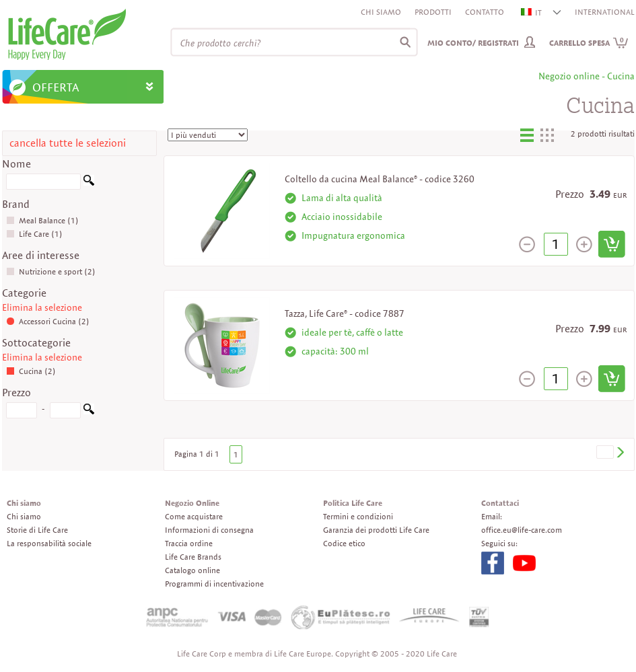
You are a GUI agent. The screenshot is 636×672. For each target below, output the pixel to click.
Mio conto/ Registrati (473, 43)
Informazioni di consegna (209, 530)
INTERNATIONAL (605, 12)
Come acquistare (194, 516)
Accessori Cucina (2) (48, 321)
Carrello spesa (589, 43)
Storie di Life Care (37, 530)
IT (532, 12)
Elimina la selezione (42, 307)
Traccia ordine (189, 543)
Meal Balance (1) (42, 220)
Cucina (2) (31, 371)
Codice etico (344, 543)
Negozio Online (192, 503)
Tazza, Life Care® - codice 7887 (345, 313)
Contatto (485, 12)
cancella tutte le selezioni (68, 143)
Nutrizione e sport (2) (51, 271)
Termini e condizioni (358, 516)
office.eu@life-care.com (522, 530)
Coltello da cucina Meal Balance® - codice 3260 (380, 179)
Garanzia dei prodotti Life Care (376, 530)
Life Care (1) (34, 234)
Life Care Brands (193, 557)
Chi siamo (381, 12)
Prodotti (433, 12)
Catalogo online (192, 570)
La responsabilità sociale (49, 543)
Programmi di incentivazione (214, 584)
